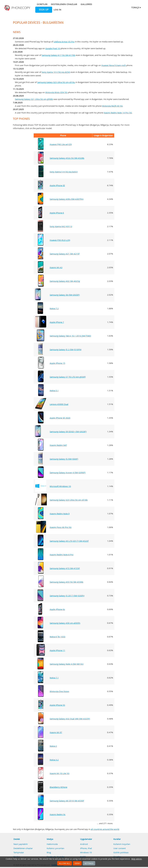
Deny (77, 863)
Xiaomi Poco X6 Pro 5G (61, 527)
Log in (57, 10)
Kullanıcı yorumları (56, 848)
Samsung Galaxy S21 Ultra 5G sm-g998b (34, 99)
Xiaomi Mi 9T (56, 732)
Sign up (44, 10)
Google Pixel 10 (53, 48)
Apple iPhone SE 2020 (60, 418)
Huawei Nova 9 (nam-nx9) (114, 65)
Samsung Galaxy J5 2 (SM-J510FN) (66, 349)
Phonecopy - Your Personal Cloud (17, 8)
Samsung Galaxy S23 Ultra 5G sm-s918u (56, 82)
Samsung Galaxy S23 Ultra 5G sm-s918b (69, 500)
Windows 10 (86, 852)
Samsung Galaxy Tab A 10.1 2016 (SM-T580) (70, 336)
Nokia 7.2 (54, 308)
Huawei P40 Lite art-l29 (61, 144)
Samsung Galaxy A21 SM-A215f (65, 254)
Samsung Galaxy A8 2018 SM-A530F (67, 801)
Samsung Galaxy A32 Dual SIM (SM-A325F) (70, 719)
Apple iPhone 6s (57, 609)
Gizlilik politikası (121, 852)
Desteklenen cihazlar (64, 4)
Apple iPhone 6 (57, 213)
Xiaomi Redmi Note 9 (60, 514)
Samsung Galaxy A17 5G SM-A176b (58, 55)
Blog (49, 852)
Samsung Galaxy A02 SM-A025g (65, 281)
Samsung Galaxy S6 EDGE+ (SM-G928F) (68, 431)
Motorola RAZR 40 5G (112, 106)
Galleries (86, 4)
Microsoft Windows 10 (60, 486)
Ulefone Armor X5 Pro (64, 42)
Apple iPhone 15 (57, 363)
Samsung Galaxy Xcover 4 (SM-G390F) (68, 473)
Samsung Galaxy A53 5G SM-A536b (66, 582)
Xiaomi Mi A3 (56, 267)
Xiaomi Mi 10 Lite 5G (60, 773)
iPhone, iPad (86, 848)
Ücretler (42, 4)
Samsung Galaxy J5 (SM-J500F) (64, 459)
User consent (119, 848)
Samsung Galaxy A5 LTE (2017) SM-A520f (69, 541)
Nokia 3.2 (54, 760)
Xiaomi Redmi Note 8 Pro (62, 555)
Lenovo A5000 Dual (59, 404)
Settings (89, 863)
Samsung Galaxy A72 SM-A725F (65, 568)
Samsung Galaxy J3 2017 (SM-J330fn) (67, 596)
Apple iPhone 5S (57, 705)
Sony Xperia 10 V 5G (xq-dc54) (56, 72)
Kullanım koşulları (122, 844)
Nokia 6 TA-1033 (58, 637)
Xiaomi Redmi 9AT (58, 445)
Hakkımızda (52, 844)
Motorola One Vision (59, 691)
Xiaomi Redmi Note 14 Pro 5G (118, 113)
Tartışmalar (19, 852)
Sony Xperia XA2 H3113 (61, 226)
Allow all (64, 863)
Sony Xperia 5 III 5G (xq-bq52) (64, 172)
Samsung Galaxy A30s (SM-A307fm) (67, 199)
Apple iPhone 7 (57, 322)
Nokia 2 (53, 746)
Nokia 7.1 (54, 678)
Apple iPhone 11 (57, 650)
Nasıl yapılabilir (21, 844)
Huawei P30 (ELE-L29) (60, 240)
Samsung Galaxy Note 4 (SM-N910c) (67, 664)
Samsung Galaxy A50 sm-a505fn (65, 623)
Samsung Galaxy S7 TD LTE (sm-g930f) (68, 377)
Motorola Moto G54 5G (56, 92)
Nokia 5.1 (54, 390)
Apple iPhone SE (57, 185)
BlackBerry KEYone (58, 787)
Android (84, 844)
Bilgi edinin (137, 859)
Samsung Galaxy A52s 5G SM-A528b (67, 158)
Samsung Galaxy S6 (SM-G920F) (65, 295)
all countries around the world (105, 829)
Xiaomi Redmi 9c (58, 814)
